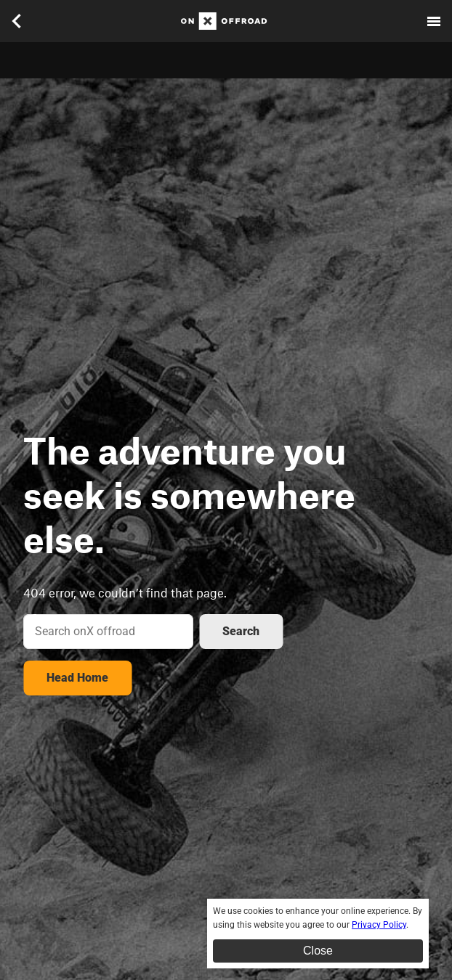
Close (318, 951)
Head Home (77, 678)
